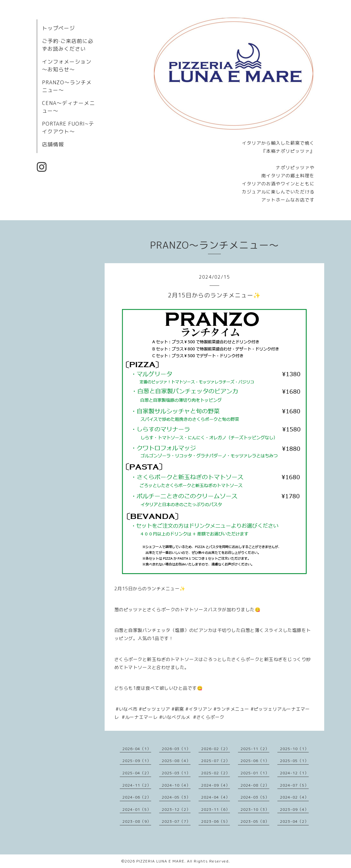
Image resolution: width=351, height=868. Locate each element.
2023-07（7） (176, 821)
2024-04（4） (216, 797)
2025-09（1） (137, 761)
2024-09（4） (216, 785)
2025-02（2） (216, 773)
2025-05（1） (294, 761)
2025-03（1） (176, 773)
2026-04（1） (137, 749)
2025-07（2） (216, 761)
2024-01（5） (137, 809)
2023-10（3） (255, 809)
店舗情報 (53, 144)
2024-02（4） (294, 797)
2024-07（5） (294, 785)
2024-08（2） (255, 785)
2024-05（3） (176, 797)
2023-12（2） (176, 809)
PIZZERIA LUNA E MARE (160, 861)
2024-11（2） (137, 785)
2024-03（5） (255, 797)
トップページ (58, 28)
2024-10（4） (176, 785)
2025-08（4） (176, 761)
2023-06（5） (216, 821)
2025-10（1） (294, 749)
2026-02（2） (216, 749)
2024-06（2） (137, 797)
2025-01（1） (255, 773)
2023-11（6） (216, 809)
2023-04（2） (294, 821)
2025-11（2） (255, 749)
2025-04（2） (137, 773)
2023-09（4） (294, 809)
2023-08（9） (137, 821)
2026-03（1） (176, 749)
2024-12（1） (294, 773)
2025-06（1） (255, 761)
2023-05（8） (255, 821)
